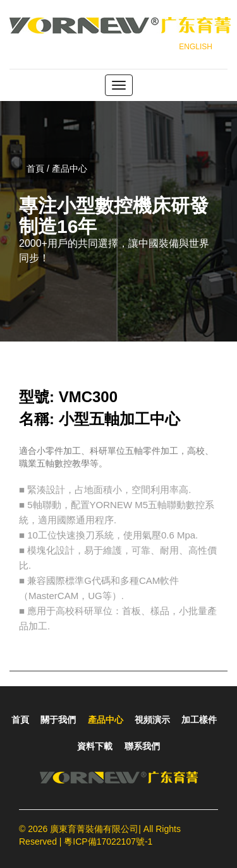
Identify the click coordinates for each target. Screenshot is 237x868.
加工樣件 (199, 720)
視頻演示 (152, 720)
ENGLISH (196, 47)
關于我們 (58, 720)
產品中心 (106, 720)
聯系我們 (142, 746)
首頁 (20, 720)
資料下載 (95, 746)
